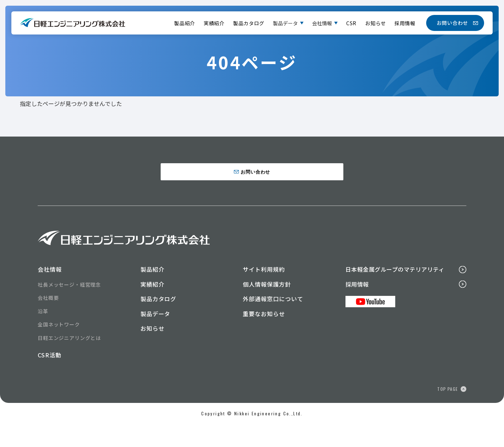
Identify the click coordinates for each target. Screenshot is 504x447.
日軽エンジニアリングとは (69, 361)
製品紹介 (185, 23)
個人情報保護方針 (267, 307)
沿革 (43, 334)
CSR (351, 23)
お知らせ (376, 23)
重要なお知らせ (264, 336)
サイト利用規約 (264, 292)
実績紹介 (214, 23)
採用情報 (405, 23)
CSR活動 (50, 378)
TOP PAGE (447, 412)
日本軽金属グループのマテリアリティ (395, 292)
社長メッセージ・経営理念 (69, 307)
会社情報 (322, 23)
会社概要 (48, 321)
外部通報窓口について (273, 322)
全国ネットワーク (59, 347)
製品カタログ (249, 23)
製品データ (285, 23)
